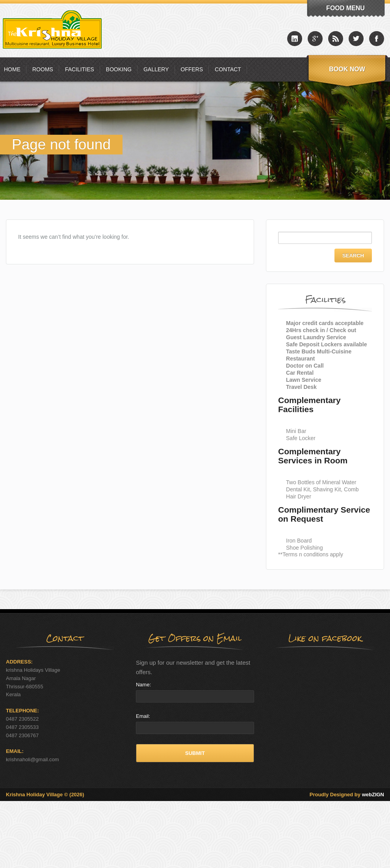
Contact (228, 69)
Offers (192, 69)
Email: (143, 716)
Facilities (80, 69)
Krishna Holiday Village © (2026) (45, 795)
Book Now (347, 69)
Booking (119, 69)
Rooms (43, 69)
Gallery (156, 69)
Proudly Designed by (347, 795)
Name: (143, 685)
